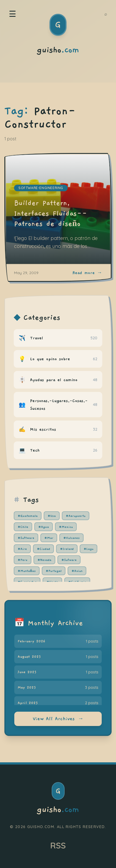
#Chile (23, 527)
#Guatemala (28, 516)
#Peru (23, 560)
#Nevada (44, 560)
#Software (26, 538)
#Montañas (27, 571)
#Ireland (67, 549)
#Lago (89, 549)
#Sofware (69, 560)
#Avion (77, 571)
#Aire (22, 549)
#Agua (44, 527)
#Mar (49, 538)
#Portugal (54, 571)
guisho (58, 810)
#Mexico (66, 527)
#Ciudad (43, 549)
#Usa (52, 516)
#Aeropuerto (76, 516)
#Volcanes (71, 538)
